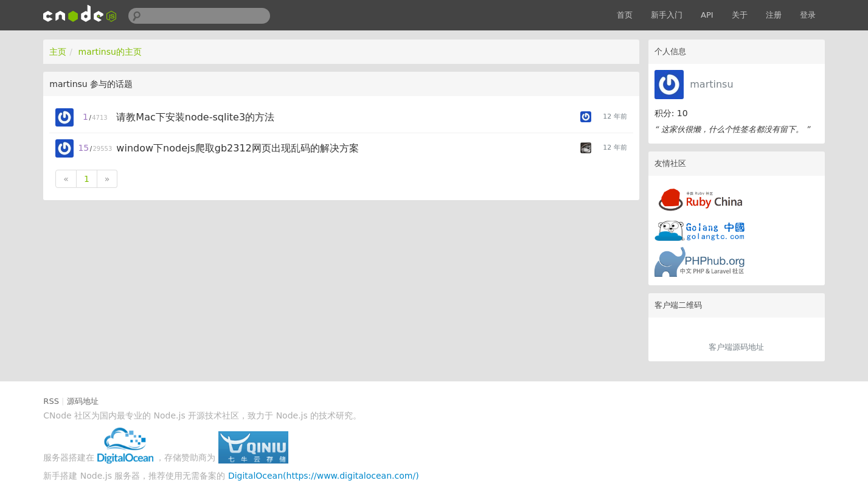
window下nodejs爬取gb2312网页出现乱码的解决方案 (237, 148)
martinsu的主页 (110, 52)
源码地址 (83, 401)
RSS (51, 401)
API (707, 15)
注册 (774, 15)
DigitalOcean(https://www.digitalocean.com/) (324, 476)
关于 (740, 15)
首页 (625, 15)
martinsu (711, 84)
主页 (58, 52)
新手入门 (667, 15)
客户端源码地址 (736, 347)
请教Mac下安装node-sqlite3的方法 (195, 117)
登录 (808, 15)
